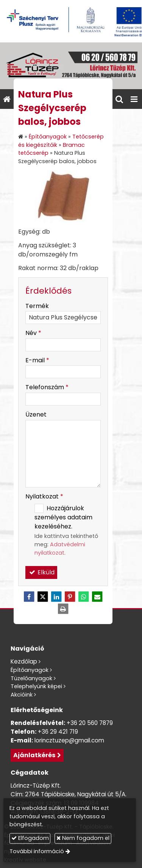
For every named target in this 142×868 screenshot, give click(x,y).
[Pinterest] (70, 597)
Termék (37, 306)
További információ (37, 851)
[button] (134, 99)
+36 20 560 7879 (90, 723)
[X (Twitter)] (43, 597)
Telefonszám (47, 387)
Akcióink (22, 695)
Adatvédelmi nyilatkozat (60, 549)
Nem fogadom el (83, 838)
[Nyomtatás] (63, 609)
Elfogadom (30, 838)
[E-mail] (97, 597)
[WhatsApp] (84, 597)
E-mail (37, 360)
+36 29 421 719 (58, 732)
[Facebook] (29, 597)
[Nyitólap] (71, 66)
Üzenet (36, 414)
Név (33, 333)
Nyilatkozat (44, 496)
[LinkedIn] (56, 597)
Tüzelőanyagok (31, 678)
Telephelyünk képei (36, 686)
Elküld (41, 572)
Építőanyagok (30, 670)
